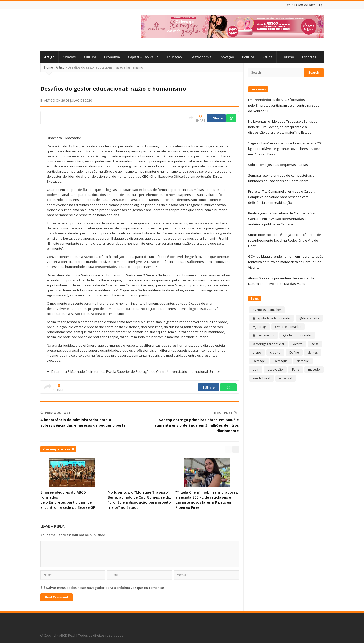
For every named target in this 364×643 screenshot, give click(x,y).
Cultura (90, 57)
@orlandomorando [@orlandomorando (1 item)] (297, 335)
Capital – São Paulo (143, 57)
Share (216, 118)
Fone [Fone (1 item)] (296, 370)
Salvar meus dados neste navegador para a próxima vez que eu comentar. (106, 588)
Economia (112, 57)
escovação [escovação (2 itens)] (275, 370)
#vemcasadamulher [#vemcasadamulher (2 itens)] (267, 310)
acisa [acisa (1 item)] (315, 344)
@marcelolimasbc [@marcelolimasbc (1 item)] (288, 327)
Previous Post (56, 413)
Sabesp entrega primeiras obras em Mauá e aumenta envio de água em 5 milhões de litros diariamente (197, 425)
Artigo (49, 57)
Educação (174, 57)
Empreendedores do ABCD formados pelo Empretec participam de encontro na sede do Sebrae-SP (69, 500)
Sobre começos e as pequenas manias (278, 165)
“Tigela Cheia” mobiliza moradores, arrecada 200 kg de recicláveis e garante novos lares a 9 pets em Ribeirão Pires (207, 500)
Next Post (226, 413)
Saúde (267, 57)
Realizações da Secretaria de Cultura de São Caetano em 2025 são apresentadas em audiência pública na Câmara (282, 219)
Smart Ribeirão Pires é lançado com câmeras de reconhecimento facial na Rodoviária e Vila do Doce (285, 240)
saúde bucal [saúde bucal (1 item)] (261, 378)
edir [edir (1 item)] (256, 370)
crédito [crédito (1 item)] (275, 352)
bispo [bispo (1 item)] (257, 352)
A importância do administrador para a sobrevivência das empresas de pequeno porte (83, 422)
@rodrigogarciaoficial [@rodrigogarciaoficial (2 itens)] (268, 344)
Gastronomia (201, 57)
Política (248, 57)
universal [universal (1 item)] (286, 378)
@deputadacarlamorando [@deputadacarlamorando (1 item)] (271, 318)
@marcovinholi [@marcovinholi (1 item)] (263, 335)
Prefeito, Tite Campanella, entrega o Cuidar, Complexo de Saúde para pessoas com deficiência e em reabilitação (281, 197)
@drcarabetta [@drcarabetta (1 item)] (309, 318)
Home (48, 67)
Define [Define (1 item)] (294, 352)
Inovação (227, 57)
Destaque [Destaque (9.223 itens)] (281, 361)
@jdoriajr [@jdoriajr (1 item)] (259, 327)
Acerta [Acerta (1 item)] (298, 344)
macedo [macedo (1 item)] (314, 370)
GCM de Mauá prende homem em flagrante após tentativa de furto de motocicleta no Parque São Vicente (286, 262)
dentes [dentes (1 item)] (313, 352)
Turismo (287, 57)
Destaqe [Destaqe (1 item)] (259, 361)
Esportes (309, 57)
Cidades (69, 57)
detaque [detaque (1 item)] (303, 361)
